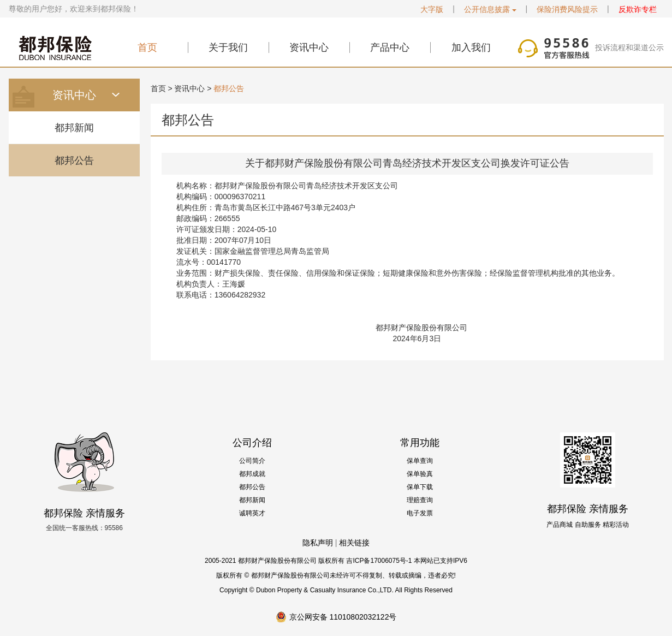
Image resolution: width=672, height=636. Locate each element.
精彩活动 (616, 525)
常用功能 (420, 443)
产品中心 (390, 47)
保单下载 (420, 487)
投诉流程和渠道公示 (629, 47)
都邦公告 (74, 161)
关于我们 (228, 47)
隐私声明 (318, 543)
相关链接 (354, 543)
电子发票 (420, 513)
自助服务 (588, 525)
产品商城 (560, 525)
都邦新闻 (74, 128)
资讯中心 (309, 47)
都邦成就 (252, 474)
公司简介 (252, 461)
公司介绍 (252, 443)
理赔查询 (420, 500)
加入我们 (471, 47)
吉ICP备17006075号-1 (379, 561)
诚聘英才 (252, 513)
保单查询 (420, 461)
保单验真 (420, 474)
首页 (147, 47)
